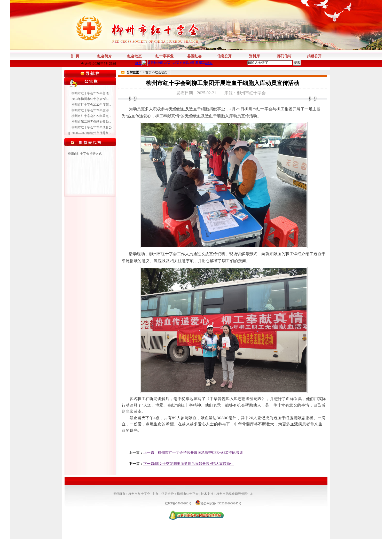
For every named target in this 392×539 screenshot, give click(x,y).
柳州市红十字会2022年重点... (91, 116)
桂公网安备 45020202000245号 (218, 503)
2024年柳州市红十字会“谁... (90, 99)
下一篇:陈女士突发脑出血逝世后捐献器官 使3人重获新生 (189, 464)
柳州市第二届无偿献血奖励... (91, 122)
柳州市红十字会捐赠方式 (85, 154)
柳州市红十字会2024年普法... (91, 93)
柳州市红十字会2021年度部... (91, 110)
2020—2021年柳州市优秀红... (91, 133)
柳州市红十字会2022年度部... (91, 105)
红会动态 (161, 72)
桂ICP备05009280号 (179, 503)
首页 (148, 72)
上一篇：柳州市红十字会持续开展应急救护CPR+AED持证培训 (193, 453)
